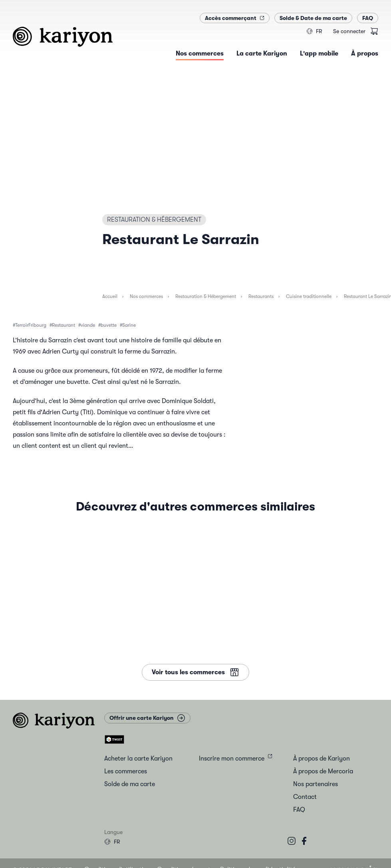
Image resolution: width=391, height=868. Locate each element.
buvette (109, 325)
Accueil (110, 296)
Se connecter (349, 31)
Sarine (129, 325)
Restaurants (261, 296)
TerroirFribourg (31, 325)
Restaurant (64, 325)
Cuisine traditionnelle (309, 296)
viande (88, 325)
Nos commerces (146, 296)
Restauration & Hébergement (206, 296)
